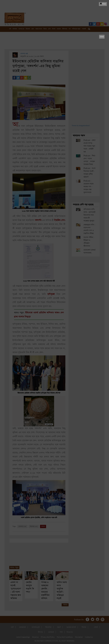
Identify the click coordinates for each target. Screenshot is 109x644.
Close (103, 4)
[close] (102, 37)
